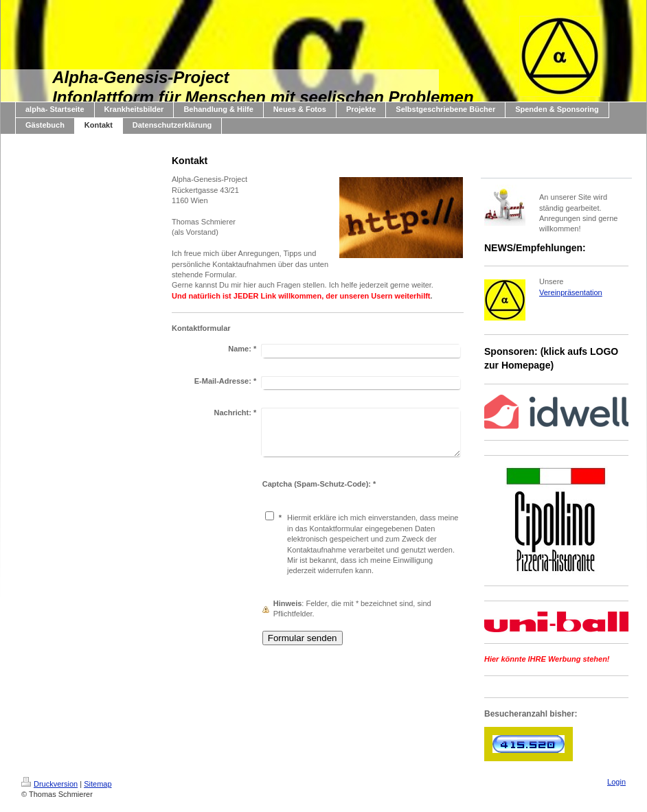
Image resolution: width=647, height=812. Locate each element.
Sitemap (98, 784)
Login (616, 782)
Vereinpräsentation (571, 292)
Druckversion (49, 784)
